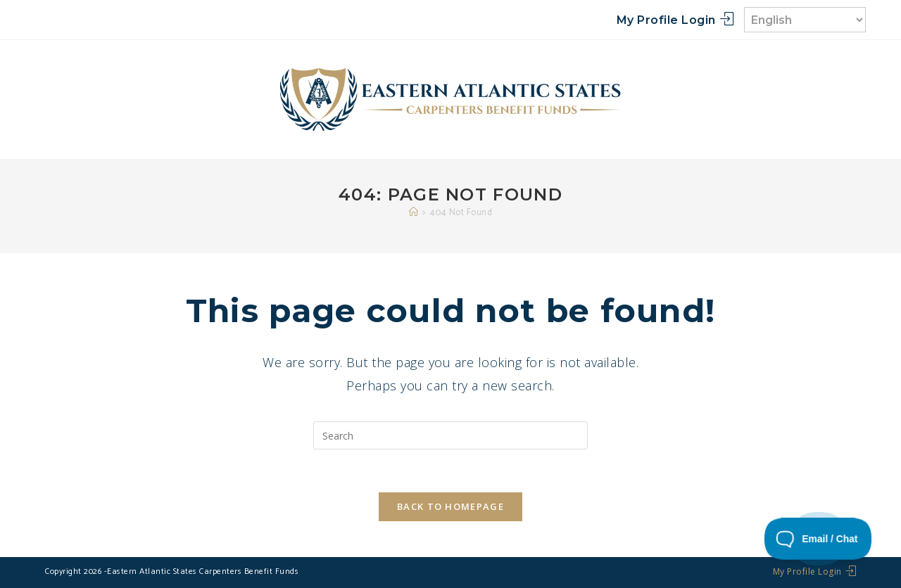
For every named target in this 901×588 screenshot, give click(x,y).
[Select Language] (805, 20)
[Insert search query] (450, 435)
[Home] (414, 213)
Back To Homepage (450, 506)
